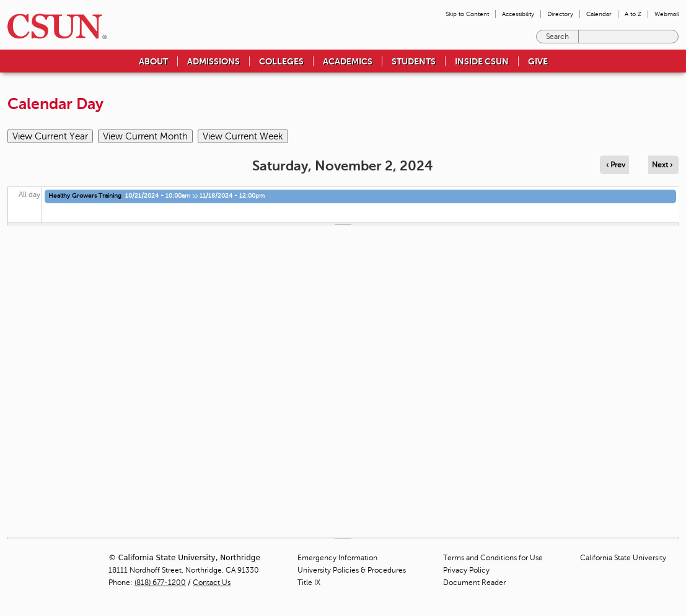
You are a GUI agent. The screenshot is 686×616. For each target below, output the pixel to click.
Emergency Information (337, 558)
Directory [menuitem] (560, 14)
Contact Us (212, 583)
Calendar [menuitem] (599, 14)
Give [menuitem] (538, 61)
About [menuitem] (153, 61)
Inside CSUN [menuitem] (482, 61)
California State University (623, 558)
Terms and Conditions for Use (493, 558)
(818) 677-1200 (160, 583)
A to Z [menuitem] (633, 14)
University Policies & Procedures (352, 570)
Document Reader (474, 583)
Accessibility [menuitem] (518, 14)
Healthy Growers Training (85, 196)
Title (309, 583)
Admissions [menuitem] (213, 61)
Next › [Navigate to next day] (662, 165)
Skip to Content (467, 14)
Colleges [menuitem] (281, 61)
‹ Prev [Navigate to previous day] (616, 165)
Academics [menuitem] (348, 61)
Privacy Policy (466, 570)
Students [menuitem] (414, 61)
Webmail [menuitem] (666, 14)
